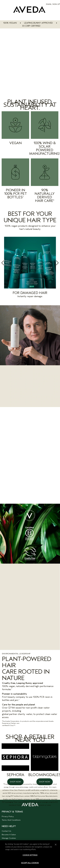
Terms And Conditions (11, 820)
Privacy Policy (8, 816)
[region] (30, 854)
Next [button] (51, 264)
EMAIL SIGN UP (53, 4)
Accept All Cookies (30, 863)
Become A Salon (9, 835)
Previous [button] (9, 264)
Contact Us (6, 831)
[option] (30, 268)
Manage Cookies (9, 838)
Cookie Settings (30, 855)
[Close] (56, 845)
